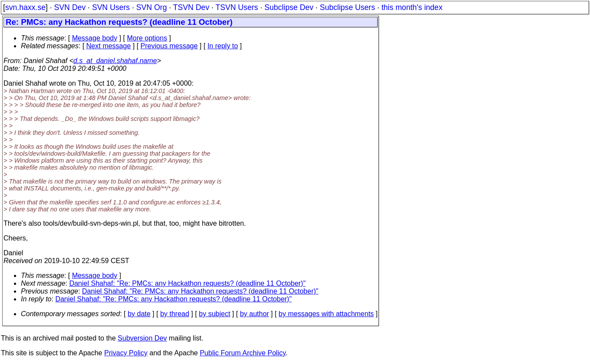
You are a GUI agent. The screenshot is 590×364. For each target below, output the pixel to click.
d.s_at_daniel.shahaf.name (115, 61)
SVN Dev (70, 7)
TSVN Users (237, 7)
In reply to (223, 46)
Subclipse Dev (289, 7)
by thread (175, 314)
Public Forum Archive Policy (243, 353)
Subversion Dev (142, 338)
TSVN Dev (191, 7)
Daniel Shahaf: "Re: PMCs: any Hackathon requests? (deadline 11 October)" (187, 283)
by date (139, 314)
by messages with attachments (326, 314)
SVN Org (151, 7)
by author (254, 314)
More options (147, 38)
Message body (94, 38)
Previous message (169, 46)
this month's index (412, 7)
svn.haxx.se (25, 7)
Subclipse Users (347, 7)
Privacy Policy (126, 353)
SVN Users (111, 7)
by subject (215, 314)
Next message (108, 46)
